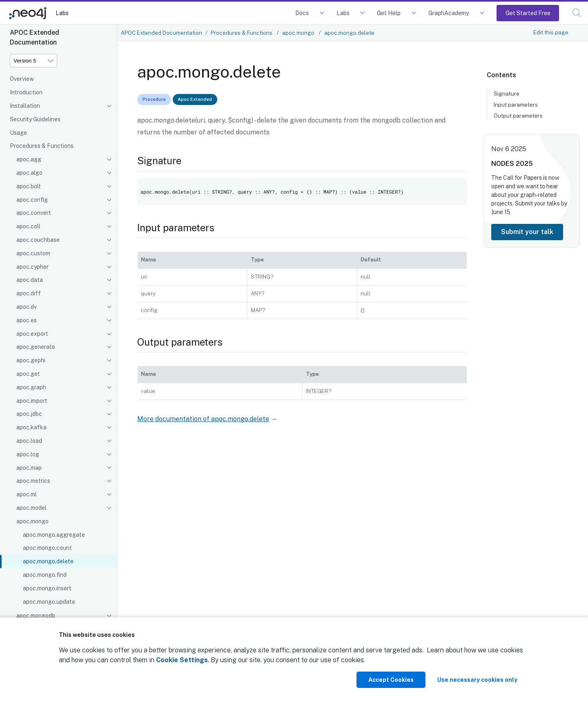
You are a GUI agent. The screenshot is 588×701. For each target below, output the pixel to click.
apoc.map (29, 468)
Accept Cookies (391, 680)
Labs (62, 13)
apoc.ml (27, 494)
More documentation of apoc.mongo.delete (203, 419)
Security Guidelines (35, 119)
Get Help (389, 13)
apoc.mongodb (36, 616)
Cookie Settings (182, 660)
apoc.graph (31, 387)
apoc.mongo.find (45, 575)
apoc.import (32, 401)
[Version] (33, 61)
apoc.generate (36, 347)
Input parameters (516, 105)
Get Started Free (528, 13)
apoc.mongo (32, 521)
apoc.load (29, 441)
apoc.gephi (31, 360)
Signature (507, 94)
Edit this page (551, 32)
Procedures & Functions (42, 146)
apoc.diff (29, 293)
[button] (577, 13)
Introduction (26, 92)
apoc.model (31, 508)
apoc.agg (29, 159)
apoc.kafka (31, 427)
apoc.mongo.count (47, 548)
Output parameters (518, 116)
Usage (18, 133)
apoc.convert (34, 213)
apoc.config (32, 200)
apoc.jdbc (29, 414)
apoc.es (27, 320)
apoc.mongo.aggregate (54, 535)
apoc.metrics (33, 481)
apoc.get (28, 374)
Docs (302, 13)
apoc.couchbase (38, 240)
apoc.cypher (32, 267)
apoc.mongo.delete (48, 561)
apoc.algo (29, 173)
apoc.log (28, 454)
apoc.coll (28, 226)
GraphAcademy (449, 13)
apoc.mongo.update (49, 602)
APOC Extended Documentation (161, 33)
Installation (25, 106)
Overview (22, 79)
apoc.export (32, 334)
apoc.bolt (29, 186)
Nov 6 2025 (509, 149)
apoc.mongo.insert (47, 588)
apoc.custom (33, 253)
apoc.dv (27, 307)
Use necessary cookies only (477, 680)
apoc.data (30, 280)
